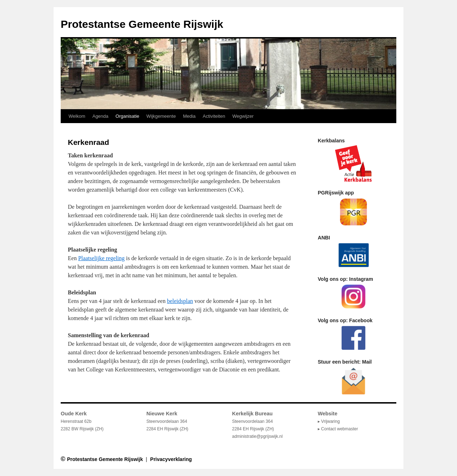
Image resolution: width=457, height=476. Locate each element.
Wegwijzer (243, 116)
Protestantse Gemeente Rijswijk (142, 24)
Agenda (101, 116)
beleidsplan (180, 301)
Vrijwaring (330, 421)
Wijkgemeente (161, 116)
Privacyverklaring (171, 459)
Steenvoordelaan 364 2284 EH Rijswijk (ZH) (253, 421)
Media (189, 116)
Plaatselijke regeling (101, 258)
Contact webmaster (339, 429)
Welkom (77, 116)
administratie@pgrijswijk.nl (257, 436)
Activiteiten (214, 116)
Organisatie (127, 116)
